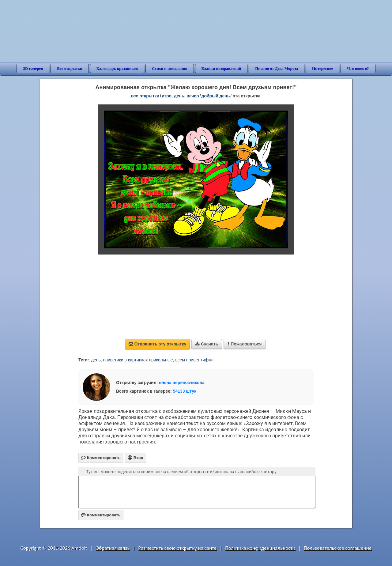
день (96, 360)
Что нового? (358, 68)
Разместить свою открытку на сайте (177, 548)
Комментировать (101, 515)
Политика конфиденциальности (260, 548)
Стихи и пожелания (170, 68)
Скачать (207, 344)
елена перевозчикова (182, 383)
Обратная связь (113, 548)
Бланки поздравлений (221, 68)
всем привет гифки (194, 360)
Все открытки (70, 68)
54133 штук (185, 391)
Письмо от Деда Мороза (277, 68)
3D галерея (33, 68)
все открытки (145, 96)
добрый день (216, 96)
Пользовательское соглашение (338, 548)
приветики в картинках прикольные (138, 360)
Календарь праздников (117, 68)
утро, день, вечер (180, 96)
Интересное (322, 68)
